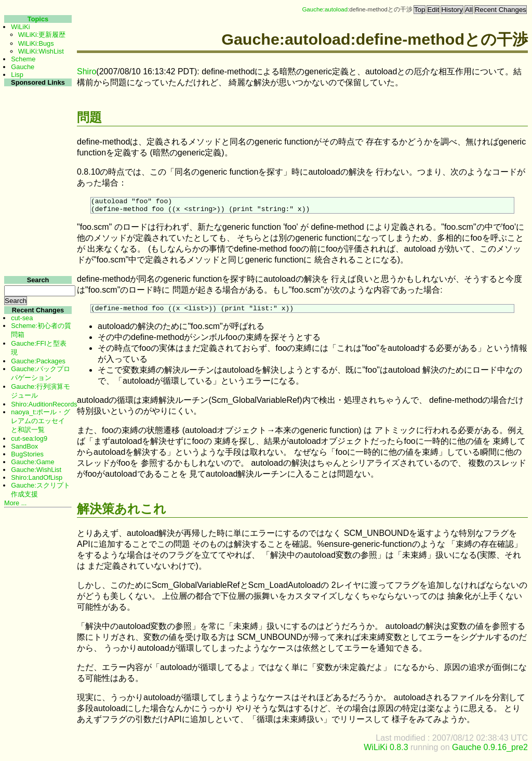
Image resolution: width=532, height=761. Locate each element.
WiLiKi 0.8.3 (386, 752)
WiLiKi (20, 27)
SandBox (24, 446)
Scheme (23, 59)
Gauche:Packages (38, 361)
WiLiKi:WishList (41, 51)
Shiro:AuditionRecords (44, 404)
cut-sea (22, 318)
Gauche (312, 9)
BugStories (27, 454)
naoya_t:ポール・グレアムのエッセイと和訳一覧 (41, 421)
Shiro (87, 71)
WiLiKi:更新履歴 (42, 35)
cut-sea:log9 (29, 438)
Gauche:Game (32, 462)
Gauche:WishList (36, 470)
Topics (38, 19)
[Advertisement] (37, 244)
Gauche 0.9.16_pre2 (490, 752)
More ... (15, 503)
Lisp (17, 75)
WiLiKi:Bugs (36, 43)
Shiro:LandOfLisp (37, 477)
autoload (336, 9)
